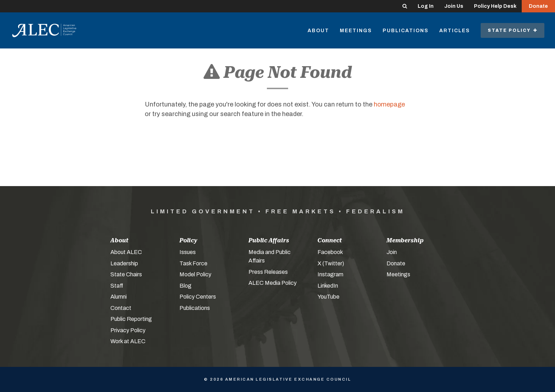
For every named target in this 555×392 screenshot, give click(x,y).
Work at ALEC (128, 341)
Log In (426, 6)
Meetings (356, 31)
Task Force (193, 263)
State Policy (513, 30)
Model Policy (195, 274)
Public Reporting (131, 319)
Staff (117, 286)
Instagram (330, 274)
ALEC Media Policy (273, 283)
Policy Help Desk (495, 6)
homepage (390, 104)
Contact (121, 308)
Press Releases (268, 272)
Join (392, 252)
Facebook (330, 252)
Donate (538, 6)
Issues (188, 252)
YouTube (328, 297)
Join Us (454, 6)
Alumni (119, 297)
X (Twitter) (331, 263)
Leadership (124, 263)
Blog (185, 286)
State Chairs (126, 274)
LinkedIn (328, 286)
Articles (455, 31)
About (318, 31)
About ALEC (126, 252)
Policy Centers (198, 297)
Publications (406, 31)
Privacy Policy (128, 330)
